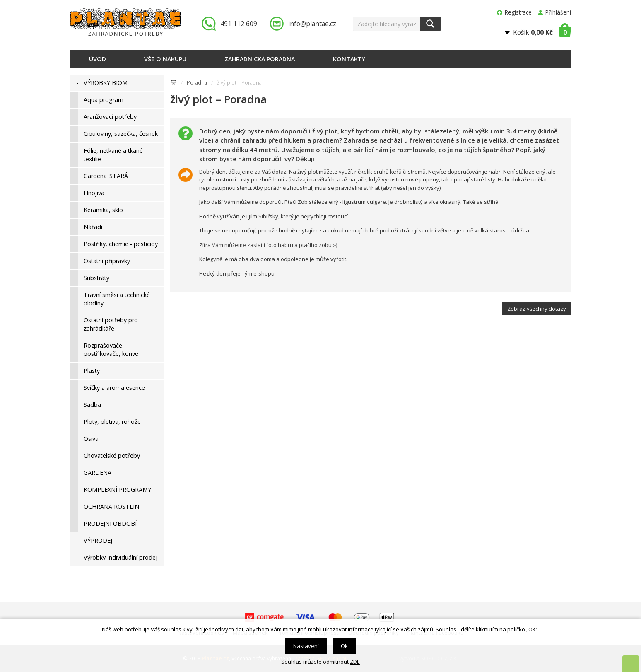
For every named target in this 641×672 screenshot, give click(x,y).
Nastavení (306, 646)
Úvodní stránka (174, 84)
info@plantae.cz (312, 24)
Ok (344, 646)
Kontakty (349, 59)
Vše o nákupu (165, 59)
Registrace (518, 12)
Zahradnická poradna (260, 59)
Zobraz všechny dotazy (537, 309)
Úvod (98, 59)
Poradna (197, 83)
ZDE (355, 662)
